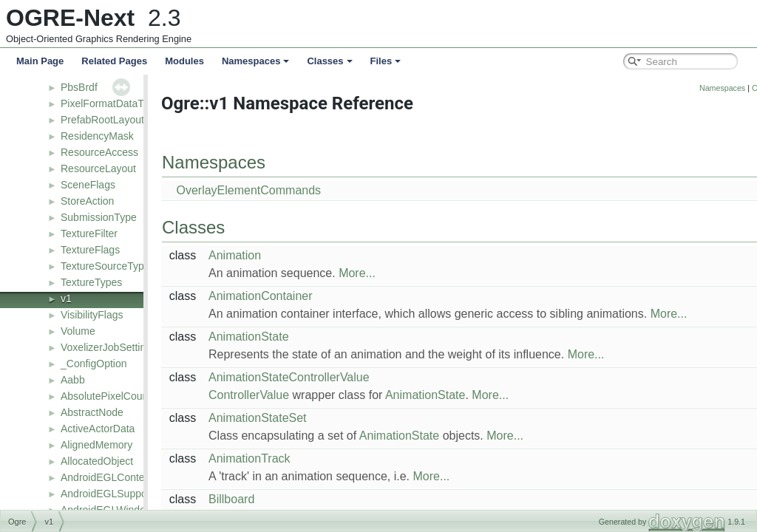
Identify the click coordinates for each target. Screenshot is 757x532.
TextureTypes (91, 282)
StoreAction (87, 201)
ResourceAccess (99, 152)
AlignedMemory (96, 445)
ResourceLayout (98, 168)
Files (386, 61)
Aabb (73, 380)
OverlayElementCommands (285, 190)
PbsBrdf (79, 87)
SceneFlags (88, 185)
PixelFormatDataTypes (113, 103)
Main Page (40, 61)
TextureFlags (90, 250)
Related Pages (114, 61)
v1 (66, 299)
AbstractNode (92, 412)
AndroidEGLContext (107, 477)
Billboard (268, 499)
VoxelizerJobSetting (106, 347)
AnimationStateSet (295, 418)
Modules (184, 61)
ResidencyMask (97, 136)
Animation (272, 255)
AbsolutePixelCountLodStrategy (134, 396)
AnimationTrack (286, 458)
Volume (78, 331)
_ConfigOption (94, 364)
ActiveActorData (98, 429)
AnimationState (286, 337)
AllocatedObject (97, 461)
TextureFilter (89, 233)
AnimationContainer (298, 296)
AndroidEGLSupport (107, 494)
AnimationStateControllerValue (326, 377)
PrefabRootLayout (102, 120)
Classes (329, 61)
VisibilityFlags (92, 315)
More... (394, 273)
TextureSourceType (105, 266)
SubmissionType (99, 217)
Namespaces (256, 61)
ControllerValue (286, 395)
